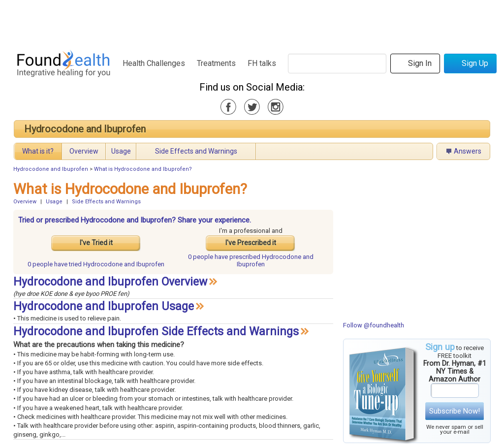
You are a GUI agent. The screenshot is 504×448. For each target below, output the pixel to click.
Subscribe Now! (455, 411)
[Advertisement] (252, 22)
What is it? (38, 151)
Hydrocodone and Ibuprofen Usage (104, 306)
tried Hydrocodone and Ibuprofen (96, 264)
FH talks (262, 63)
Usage (121, 151)
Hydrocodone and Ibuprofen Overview (110, 282)
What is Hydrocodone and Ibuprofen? (143, 169)
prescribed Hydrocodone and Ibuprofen (251, 260)
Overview (84, 151)
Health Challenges (154, 63)
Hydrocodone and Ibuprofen (85, 129)
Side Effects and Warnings (196, 151)
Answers (468, 151)
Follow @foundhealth (374, 325)
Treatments (216, 63)
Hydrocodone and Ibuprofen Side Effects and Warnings (156, 332)
